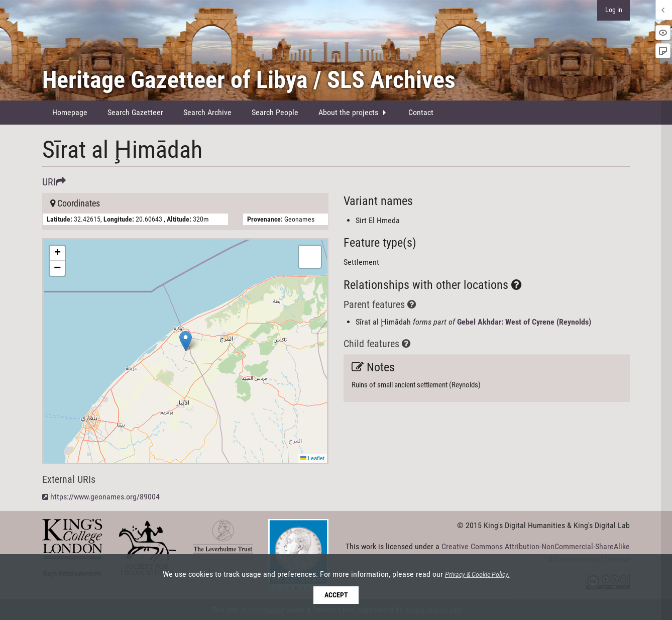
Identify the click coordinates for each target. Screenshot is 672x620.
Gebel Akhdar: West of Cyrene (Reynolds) (524, 322)
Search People (275, 112)
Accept (336, 595)
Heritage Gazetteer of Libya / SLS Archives (249, 80)
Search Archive (207, 112)
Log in (614, 10)
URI (54, 182)
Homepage (70, 112)
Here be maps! (184, 351)
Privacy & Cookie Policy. (477, 575)
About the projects (348, 112)
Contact (421, 112)
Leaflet (312, 458)
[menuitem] (70, 113)
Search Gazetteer (135, 112)
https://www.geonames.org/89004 (105, 497)
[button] (186, 341)
